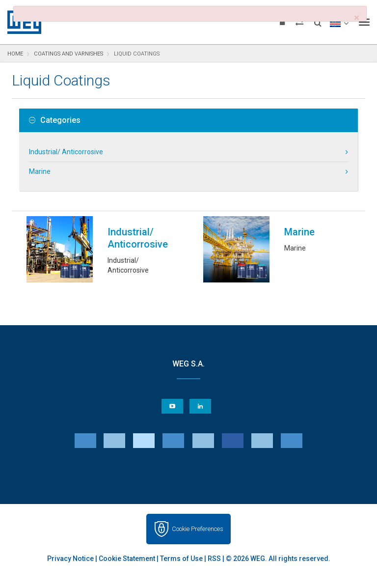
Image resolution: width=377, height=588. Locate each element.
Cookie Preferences (198, 498)
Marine (40, 171)
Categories (55, 120)
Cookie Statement (127, 528)
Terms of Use (181, 528)
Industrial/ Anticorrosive (66, 152)
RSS (214, 528)
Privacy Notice (70, 528)
